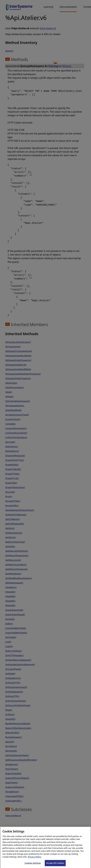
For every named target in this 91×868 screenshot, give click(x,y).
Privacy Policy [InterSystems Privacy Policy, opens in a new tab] (35, 859)
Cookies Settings (33, 865)
